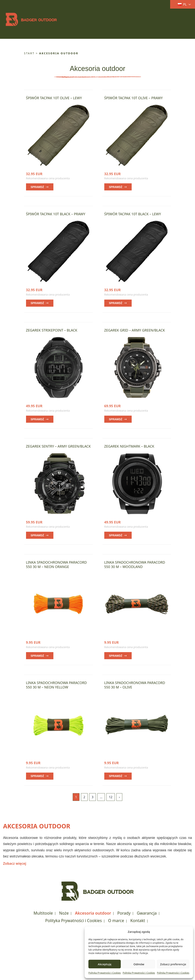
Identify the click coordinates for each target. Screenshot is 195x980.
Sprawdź (40, 187)
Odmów (139, 964)
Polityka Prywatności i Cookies (105, 973)
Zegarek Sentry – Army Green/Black (58, 446)
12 (111, 797)
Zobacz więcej (15, 863)
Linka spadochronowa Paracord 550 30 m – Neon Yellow (56, 685)
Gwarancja (147, 913)
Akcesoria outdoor (93, 913)
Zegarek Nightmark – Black (129, 446)
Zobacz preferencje (173, 964)
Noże (64, 913)
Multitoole (43, 913)
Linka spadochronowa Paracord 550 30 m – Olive (135, 685)
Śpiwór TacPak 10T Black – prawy (56, 214)
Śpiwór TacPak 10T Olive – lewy (54, 98)
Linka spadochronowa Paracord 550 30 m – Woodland (135, 564)
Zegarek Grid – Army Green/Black (135, 330)
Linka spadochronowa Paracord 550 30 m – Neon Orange (56, 564)
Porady (124, 913)
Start (29, 53)
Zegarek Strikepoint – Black (52, 330)
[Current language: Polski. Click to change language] (181, 4)
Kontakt (138, 921)
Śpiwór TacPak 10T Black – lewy (133, 214)
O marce (116, 921)
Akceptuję (105, 964)
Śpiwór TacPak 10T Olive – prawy (134, 98)
